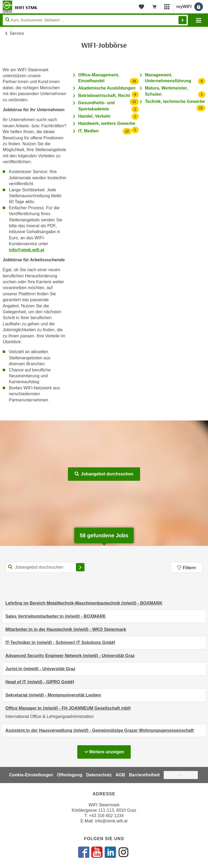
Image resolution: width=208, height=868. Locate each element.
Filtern (187, 568)
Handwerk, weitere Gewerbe (107, 123)
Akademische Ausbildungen (107, 88)
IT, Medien (88, 131)
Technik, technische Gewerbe (175, 101)
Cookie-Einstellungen (31, 775)
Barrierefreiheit (145, 775)
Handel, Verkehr (94, 116)
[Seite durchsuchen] (95, 20)
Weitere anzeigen (107, 750)
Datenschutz (99, 775)
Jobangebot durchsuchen (104, 474)
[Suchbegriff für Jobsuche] (46, 567)
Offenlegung (70, 775)
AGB (121, 775)
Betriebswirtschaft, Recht (104, 96)
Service (17, 33)
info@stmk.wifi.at (27, 250)
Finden (183, 20)
